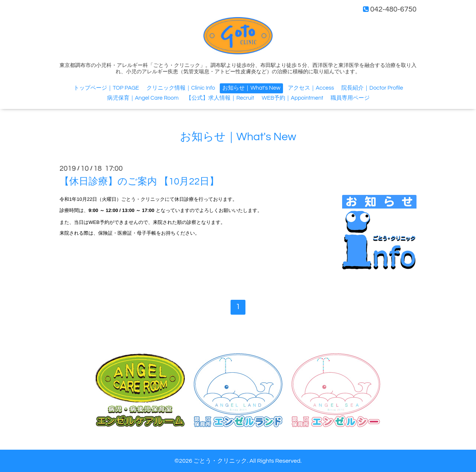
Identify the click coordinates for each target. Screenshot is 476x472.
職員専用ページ (350, 98)
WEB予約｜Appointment (293, 98)
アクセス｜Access (311, 88)
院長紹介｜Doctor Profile (372, 88)
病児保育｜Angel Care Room (143, 98)
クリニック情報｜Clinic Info (181, 88)
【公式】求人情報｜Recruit (220, 98)
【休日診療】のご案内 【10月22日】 (139, 182)
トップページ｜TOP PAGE (106, 88)
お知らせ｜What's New (251, 88)
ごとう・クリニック (220, 461)
